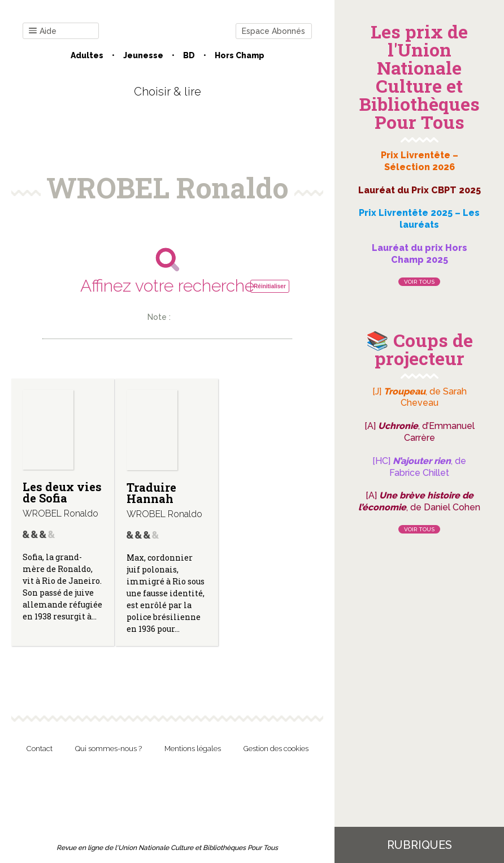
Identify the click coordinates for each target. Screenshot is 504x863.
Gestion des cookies (276, 749)
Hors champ (240, 55)
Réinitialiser (270, 286)
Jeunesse (143, 55)
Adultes (87, 55)
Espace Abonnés (273, 31)
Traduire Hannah (151, 493)
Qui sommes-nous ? (108, 749)
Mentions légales (193, 749)
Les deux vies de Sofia (62, 492)
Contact (40, 749)
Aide (43, 31)
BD (189, 55)
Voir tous (419, 282)
